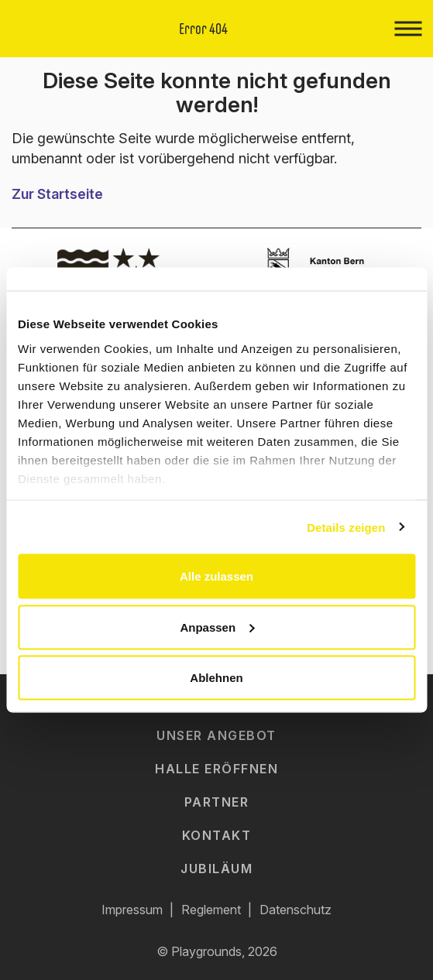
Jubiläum (216, 869)
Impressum (132, 910)
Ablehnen (216, 678)
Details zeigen (346, 527)
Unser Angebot (216, 735)
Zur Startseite (57, 194)
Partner (217, 802)
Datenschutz (296, 910)
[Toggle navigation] (408, 29)
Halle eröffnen (216, 769)
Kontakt (217, 835)
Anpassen (217, 627)
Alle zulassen (216, 576)
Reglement (211, 910)
